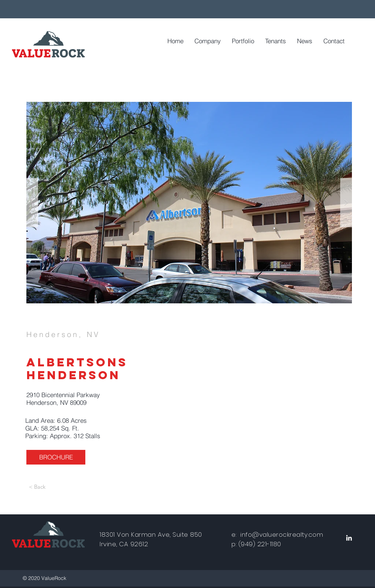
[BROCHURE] (56, 457)
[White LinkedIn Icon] (349, 538)
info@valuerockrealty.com (282, 535)
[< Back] (37, 487)
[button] (189, 203)
